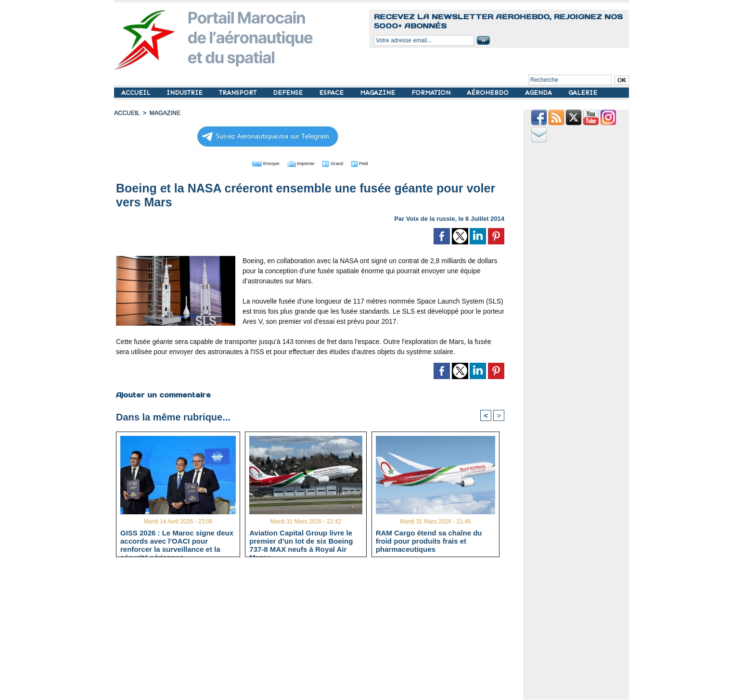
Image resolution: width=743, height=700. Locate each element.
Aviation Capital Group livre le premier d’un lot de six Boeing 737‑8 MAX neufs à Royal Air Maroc (301, 540)
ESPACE (332, 93)
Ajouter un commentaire (163, 394)
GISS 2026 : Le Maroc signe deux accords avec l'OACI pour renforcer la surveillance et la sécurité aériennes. (177, 540)
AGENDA (539, 93)
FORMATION (432, 93)
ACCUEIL (137, 93)
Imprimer (299, 163)
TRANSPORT (239, 93)
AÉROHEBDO (489, 93)
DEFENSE (289, 93)
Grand (339, 163)
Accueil (127, 113)
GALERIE (583, 93)
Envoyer (255, 163)
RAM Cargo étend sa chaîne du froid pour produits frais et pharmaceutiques (429, 540)
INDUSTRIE (186, 93)
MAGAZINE (378, 93)
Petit (372, 163)
